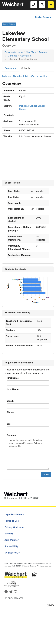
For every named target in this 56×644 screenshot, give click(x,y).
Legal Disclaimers (14, 514)
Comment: (12, 435)
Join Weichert (12, 540)
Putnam (43, 52)
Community (10, 68)
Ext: (9, 424)
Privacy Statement (14, 527)
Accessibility (11, 546)
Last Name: (13, 389)
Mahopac (12, 56)
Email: (10, 401)
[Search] (42, 5)
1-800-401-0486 (30, 498)
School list (26, 56)
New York (31, 52)
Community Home (14, 52)
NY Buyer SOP (12, 553)
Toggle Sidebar (9, 24)
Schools (26, 68)
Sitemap (9, 534)
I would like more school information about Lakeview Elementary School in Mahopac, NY (28, 454)
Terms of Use (12, 521)
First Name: (13, 378)
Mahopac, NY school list (15, 76)
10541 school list (38, 76)
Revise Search (43, 17)
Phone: (11, 412)
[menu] (51, 5)
